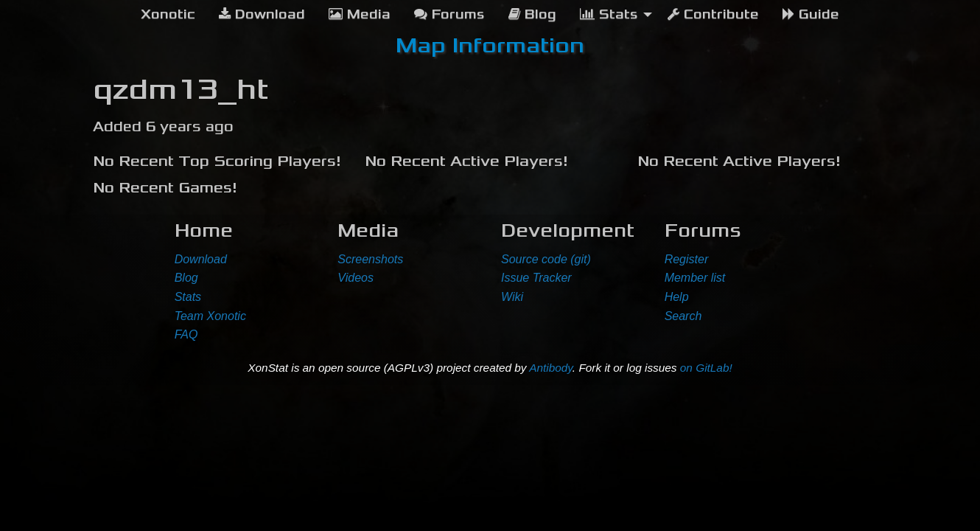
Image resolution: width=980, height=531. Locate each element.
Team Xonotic (210, 316)
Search (683, 316)
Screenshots (370, 259)
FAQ (186, 334)
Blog (186, 278)
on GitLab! (706, 368)
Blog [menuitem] (532, 14)
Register (687, 259)
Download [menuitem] (262, 14)
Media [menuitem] (360, 14)
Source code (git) (546, 259)
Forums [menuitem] (449, 14)
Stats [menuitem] (609, 14)
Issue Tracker (536, 278)
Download (201, 259)
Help (677, 297)
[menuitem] (168, 15)
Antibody (551, 368)
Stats (188, 297)
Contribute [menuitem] (713, 14)
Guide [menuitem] (811, 14)
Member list (695, 278)
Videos (356, 278)
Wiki (512, 297)
